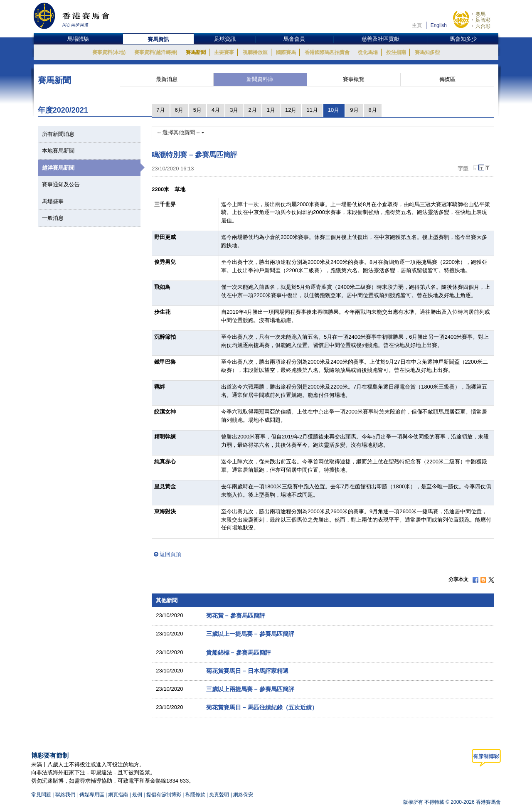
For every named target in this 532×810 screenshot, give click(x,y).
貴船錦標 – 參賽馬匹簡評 (239, 652)
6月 (179, 110)
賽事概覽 (354, 79)
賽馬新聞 (196, 52)
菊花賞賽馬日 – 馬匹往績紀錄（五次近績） (262, 707)
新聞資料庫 (260, 79)
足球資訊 (225, 39)
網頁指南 (118, 795)
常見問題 (41, 795)
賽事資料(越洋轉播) (156, 52)
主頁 (417, 25)
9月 (354, 110)
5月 (197, 110)
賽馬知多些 (427, 52)
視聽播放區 (255, 52)
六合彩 (483, 26)
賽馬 (480, 14)
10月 (334, 110)
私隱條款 (195, 795)
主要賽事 (224, 52)
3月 (234, 110)
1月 (271, 110)
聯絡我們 (65, 795)
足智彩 (483, 20)
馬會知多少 (463, 39)
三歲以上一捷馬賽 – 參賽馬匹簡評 (250, 634)
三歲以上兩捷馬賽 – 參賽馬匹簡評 (250, 689)
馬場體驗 (78, 39)
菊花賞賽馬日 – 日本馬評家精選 (247, 671)
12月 (291, 110)
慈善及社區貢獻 (381, 39)
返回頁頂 (170, 554)
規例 (138, 795)
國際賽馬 (286, 52)
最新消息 (167, 79)
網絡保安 (243, 795)
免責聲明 (219, 795)
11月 (312, 110)
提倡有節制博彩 (164, 795)
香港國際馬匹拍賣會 (327, 52)
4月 (216, 110)
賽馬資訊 (158, 39)
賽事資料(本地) (109, 52)
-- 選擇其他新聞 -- (181, 132)
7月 (160, 110)
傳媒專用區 (92, 795)
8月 (373, 110)
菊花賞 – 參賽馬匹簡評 (236, 616)
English (439, 25)
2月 (252, 110)
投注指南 (396, 52)
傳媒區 (447, 79)
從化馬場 (368, 52)
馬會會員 (294, 39)
